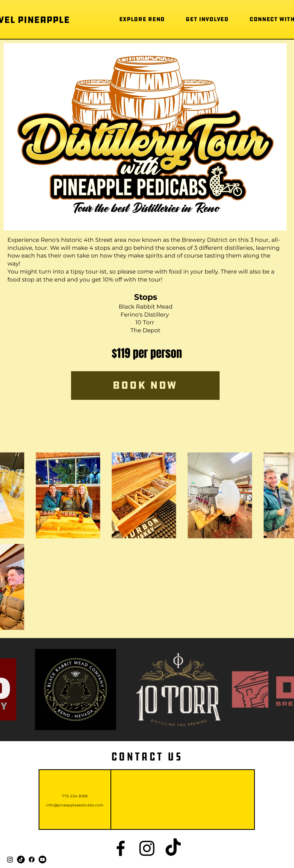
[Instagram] (10, 859)
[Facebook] (32, 859)
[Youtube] (42, 859)
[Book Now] (145, 386)
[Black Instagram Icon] (147, 848)
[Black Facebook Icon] (121, 848)
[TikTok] (21, 859)
